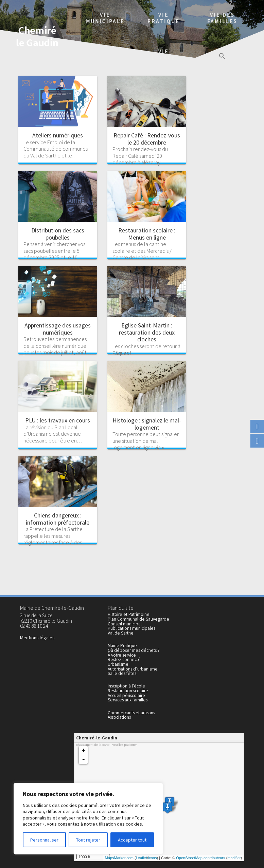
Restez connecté (124, 659)
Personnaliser (44, 840)
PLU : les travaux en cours (58, 420)
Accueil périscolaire (126, 695)
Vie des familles (222, 18)
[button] (222, 57)
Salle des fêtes (122, 673)
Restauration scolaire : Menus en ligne (147, 234)
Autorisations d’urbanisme (133, 669)
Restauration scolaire (128, 691)
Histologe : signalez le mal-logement (147, 424)
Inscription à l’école (126, 686)
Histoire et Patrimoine (129, 614)
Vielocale (164, 55)
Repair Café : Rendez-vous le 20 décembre (147, 139)
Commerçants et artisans (131, 713)
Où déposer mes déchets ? (134, 650)
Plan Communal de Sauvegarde (138, 619)
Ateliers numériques (58, 135)
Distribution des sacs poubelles (58, 234)
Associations (119, 717)
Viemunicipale (105, 18)
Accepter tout (132, 840)
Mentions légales (37, 638)
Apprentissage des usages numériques (58, 329)
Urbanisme (118, 664)
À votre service (122, 655)
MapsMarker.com (119, 858)
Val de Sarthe (121, 633)
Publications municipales (131, 628)
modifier (234, 858)
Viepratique (164, 18)
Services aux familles (128, 700)
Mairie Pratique (122, 646)
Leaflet (142, 858)
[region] (88, 819)
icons (153, 858)
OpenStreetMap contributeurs (200, 858)
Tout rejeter (88, 840)
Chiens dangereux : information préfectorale (58, 519)
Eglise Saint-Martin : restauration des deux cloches (147, 332)
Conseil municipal (125, 624)
